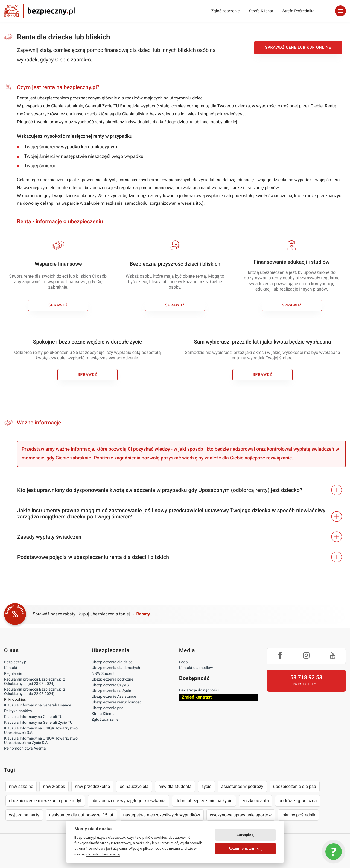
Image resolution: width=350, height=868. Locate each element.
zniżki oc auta (256, 801)
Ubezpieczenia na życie (111, 691)
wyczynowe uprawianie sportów (241, 815)
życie (206, 786)
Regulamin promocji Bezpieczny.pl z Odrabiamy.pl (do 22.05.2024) (35, 692)
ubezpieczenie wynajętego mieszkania (129, 801)
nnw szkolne (21, 786)
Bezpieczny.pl (16, 662)
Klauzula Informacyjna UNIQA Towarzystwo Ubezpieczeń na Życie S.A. (41, 741)
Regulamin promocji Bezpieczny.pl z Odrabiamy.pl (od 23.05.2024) (35, 682)
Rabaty (143, 614)
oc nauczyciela (134, 786)
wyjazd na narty (24, 815)
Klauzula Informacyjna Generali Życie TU (38, 723)
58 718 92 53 (306, 677)
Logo (183, 662)
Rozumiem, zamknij (246, 848)
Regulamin (13, 674)
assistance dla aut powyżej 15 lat (81, 815)
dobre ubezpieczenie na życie (204, 801)
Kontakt (11, 668)
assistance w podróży (242, 786)
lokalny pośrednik (298, 815)
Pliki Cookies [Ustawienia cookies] (15, 700)
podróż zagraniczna (298, 801)
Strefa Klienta (261, 11)
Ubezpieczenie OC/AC (110, 685)
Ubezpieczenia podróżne (112, 679)
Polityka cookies (18, 711)
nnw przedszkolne (92, 786)
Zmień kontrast (197, 697)
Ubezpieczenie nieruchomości (117, 702)
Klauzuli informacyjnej (103, 854)
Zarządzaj (246, 835)
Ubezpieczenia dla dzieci (113, 662)
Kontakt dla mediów (196, 668)
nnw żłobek (54, 786)
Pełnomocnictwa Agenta (25, 749)
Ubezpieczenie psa (107, 708)
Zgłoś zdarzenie (225, 11)
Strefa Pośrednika (298, 11)
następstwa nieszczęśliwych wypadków (162, 815)
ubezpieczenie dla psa (295, 786)
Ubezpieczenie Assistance (114, 697)
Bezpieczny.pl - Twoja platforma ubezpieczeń (40, 11)
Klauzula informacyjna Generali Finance (38, 705)
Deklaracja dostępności (199, 690)
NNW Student (103, 674)
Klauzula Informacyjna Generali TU (33, 717)
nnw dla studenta (175, 786)
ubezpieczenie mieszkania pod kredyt (45, 801)
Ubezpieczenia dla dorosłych (116, 668)
